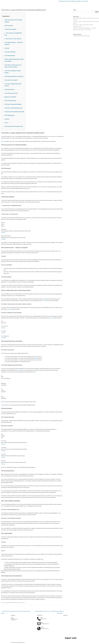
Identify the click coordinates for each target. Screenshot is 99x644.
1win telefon (4, 338)
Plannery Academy (77, 1)
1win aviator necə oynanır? (11, 80)
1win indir (3, 233)
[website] (39, 628)
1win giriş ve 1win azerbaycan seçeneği (14, 112)
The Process (69, 1)
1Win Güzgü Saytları (9, 115)
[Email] (39, 624)
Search (75, 10)
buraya (35, 357)
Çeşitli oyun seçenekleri (10, 97)
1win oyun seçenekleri (10, 52)
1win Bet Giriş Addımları (10, 29)
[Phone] (39, 619)
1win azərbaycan (46, 301)
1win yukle (3, 239)
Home (60, 1)
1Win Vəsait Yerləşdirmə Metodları (13, 104)
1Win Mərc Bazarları (9, 90)
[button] (77, 1)
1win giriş (7, 48)
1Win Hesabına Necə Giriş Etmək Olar (14, 126)
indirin (35, 372)
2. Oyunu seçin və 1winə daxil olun (13, 39)
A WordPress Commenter (78, 36)
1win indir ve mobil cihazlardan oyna (13, 108)
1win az (6, 123)
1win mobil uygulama (10, 56)
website (42, 627)
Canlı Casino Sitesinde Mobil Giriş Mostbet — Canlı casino (85, 28)
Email (42, 622)
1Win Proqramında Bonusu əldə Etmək (14, 76)
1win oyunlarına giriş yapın (11, 93)
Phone (42, 618)
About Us (64, 1)
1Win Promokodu (9, 26)
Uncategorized (14, 603)
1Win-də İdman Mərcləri (10, 101)
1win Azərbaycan (21, 370)
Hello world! (87, 36)
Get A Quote (85, 1)
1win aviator (10, 309)
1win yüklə (15, 296)
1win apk (3, 333)
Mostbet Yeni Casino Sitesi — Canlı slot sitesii (82, 30)
